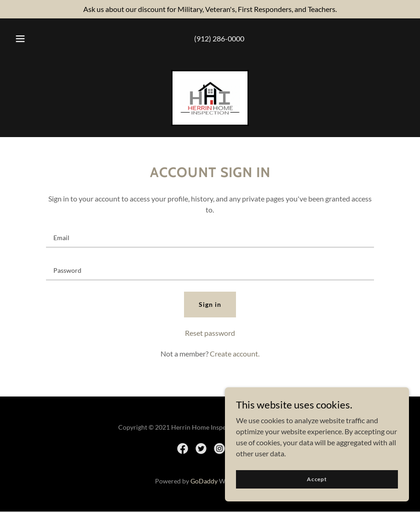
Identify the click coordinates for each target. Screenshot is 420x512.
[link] (210, 112)
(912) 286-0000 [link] (219, 38)
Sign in (210, 304)
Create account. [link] (235, 354)
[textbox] (210, 237)
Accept (317, 479)
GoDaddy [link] (204, 481)
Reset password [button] (210, 333)
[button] (20, 39)
